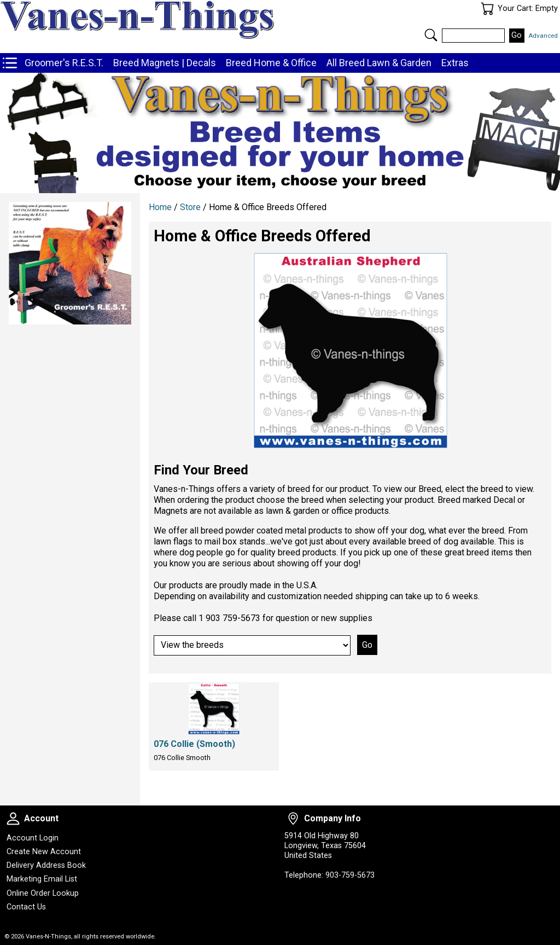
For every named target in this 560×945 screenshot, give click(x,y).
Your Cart (487, 9)
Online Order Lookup (43, 893)
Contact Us (26, 907)
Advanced (543, 36)
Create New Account (44, 852)
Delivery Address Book (46, 865)
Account (13, 819)
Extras (455, 63)
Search (431, 35)
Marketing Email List (42, 879)
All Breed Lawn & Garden (379, 63)
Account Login (33, 838)
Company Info (293, 819)
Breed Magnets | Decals (165, 63)
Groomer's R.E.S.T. (64, 63)
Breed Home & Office (271, 63)
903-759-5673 (350, 875)
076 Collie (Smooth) (194, 744)
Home (160, 207)
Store (190, 207)
